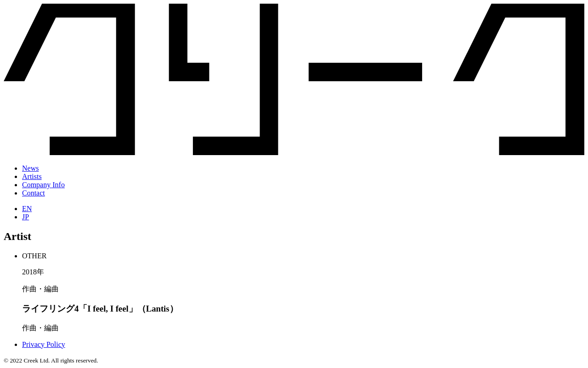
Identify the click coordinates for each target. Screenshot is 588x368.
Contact (34, 193)
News (30, 168)
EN (27, 209)
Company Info (43, 185)
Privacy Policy (44, 344)
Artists (32, 176)
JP (25, 217)
